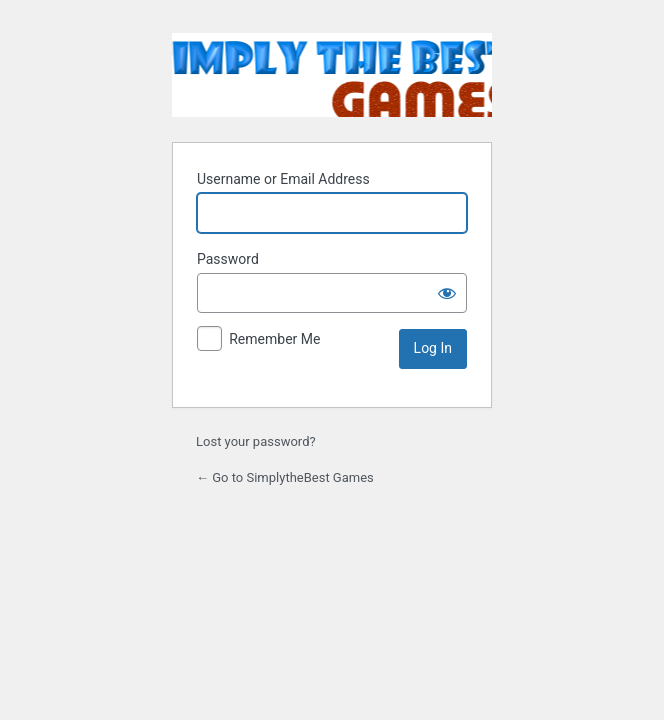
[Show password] (447, 293)
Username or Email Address (283, 179)
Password (228, 259)
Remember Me (274, 339)
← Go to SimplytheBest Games (285, 477)
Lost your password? (256, 441)
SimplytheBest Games (332, 75)
